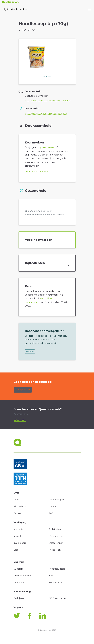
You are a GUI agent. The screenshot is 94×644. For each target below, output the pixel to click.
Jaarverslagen (56, 500)
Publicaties (55, 529)
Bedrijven (19, 598)
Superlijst (19, 569)
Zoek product (23, 390)
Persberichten (57, 536)
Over (16, 500)
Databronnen (56, 543)
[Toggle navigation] (89, 9)
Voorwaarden (56, 583)
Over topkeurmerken (36, 172)
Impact (17, 536)
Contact (53, 507)
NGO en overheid (58, 598)
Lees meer (20, 420)
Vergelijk (47, 76)
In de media (20, 543)
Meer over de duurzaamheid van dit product (48, 101)
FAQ (51, 513)
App (51, 576)
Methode (18, 529)
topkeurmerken (46, 147)
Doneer (18, 513)
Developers (20, 583)
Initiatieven (55, 550)
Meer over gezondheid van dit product (45, 113)
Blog (16, 550)
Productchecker (15, 9)
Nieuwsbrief (20, 507)
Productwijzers (57, 569)
